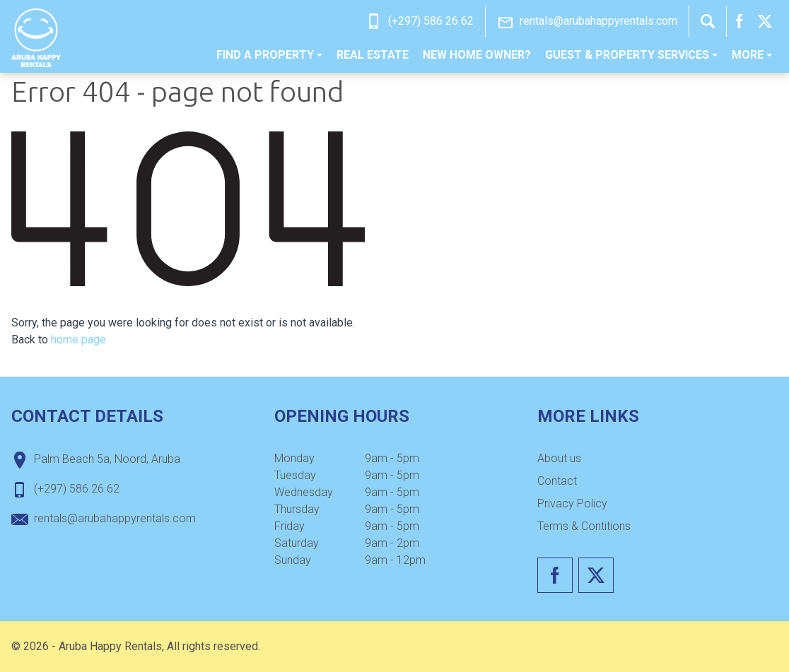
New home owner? (477, 55)
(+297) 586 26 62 (431, 21)
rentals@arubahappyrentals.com (598, 21)
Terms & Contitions (584, 526)
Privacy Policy (572, 503)
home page (78, 340)
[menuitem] (269, 55)
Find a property (269, 55)
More (752, 55)
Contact (557, 481)
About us (559, 458)
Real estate (373, 55)
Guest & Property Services (631, 55)
